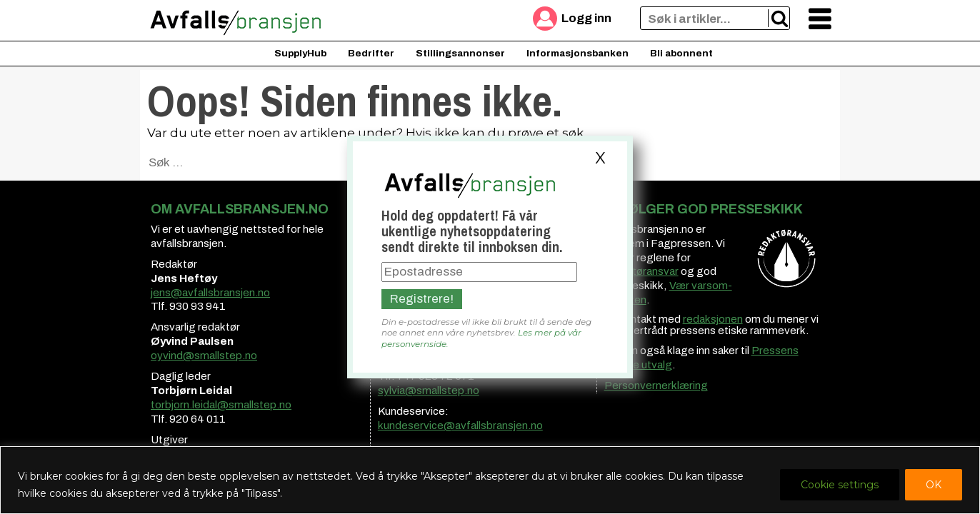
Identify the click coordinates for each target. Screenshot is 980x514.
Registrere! (422, 299)
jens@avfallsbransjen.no (210, 293)
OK (934, 485)
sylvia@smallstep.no (429, 390)
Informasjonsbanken (577, 53)
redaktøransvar (641, 271)
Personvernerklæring (656, 385)
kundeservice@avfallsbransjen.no (460, 425)
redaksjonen (713, 319)
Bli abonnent (681, 53)
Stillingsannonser (460, 53)
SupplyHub (300, 53)
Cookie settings (840, 485)
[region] (490, 480)
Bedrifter (371, 53)
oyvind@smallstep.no (204, 356)
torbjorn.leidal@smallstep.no (221, 405)
